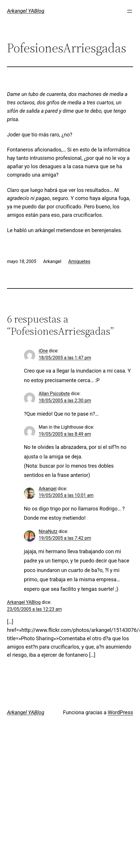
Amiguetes (79, 261)
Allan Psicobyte (54, 394)
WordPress (120, 712)
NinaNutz (48, 531)
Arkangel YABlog (26, 11)
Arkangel (48, 489)
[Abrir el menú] (130, 11)
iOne (43, 351)
